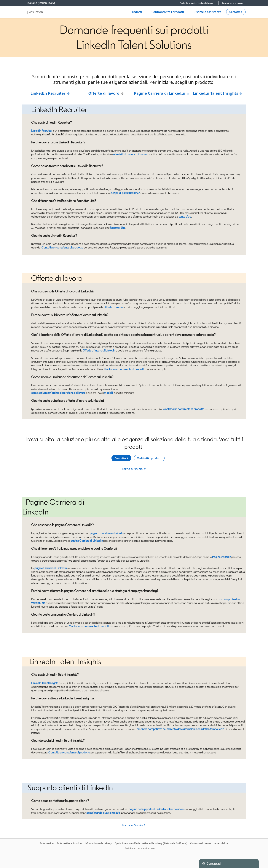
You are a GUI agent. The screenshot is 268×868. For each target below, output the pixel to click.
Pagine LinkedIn (221, 557)
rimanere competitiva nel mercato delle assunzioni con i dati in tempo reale (180, 729)
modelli (108, 393)
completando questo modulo (103, 813)
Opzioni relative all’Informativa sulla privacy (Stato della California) (151, 843)
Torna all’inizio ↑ (134, 469)
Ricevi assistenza (232, 3)
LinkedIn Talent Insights (218, 93)
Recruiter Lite (118, 228)
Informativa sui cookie (70, 843)
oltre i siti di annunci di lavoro (130, 154)
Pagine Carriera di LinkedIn (162, 93)
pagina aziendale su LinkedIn (107, 533)
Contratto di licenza (201, 843)
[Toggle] (253, 864)
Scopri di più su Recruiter (125, 193)
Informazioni (47, 843)
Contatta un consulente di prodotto (62, 247)
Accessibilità (221, 843)
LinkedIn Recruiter (50, 93)
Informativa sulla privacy (98, 843)
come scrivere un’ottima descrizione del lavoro (58, 393)
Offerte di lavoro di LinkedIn (99, 350)
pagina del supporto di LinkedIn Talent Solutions (157, 809)
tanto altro (185, 217)
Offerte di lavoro (104, 93)
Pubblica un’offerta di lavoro (199, 3)
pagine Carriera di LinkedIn (87, 541)
